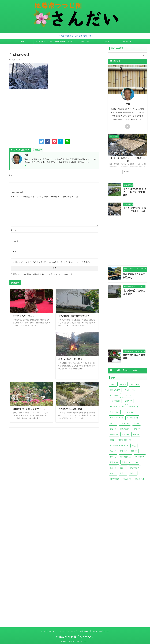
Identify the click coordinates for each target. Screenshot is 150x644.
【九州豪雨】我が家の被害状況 (73, 316)
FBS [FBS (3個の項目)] (123, 383)
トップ (43, 630)
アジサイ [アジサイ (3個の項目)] (133, 405)
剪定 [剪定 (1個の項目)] (113, 428)
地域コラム (85, 41)
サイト (13, 251)
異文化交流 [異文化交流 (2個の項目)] (126, 455)
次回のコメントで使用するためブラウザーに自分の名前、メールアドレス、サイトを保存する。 (52, 262)
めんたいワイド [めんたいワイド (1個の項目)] (117, 405)
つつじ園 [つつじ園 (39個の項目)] (115, 400)
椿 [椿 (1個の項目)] (134, 444)
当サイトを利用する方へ (101, 630)
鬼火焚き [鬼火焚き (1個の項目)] (140, 478)
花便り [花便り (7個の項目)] (114, 461)
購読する (115, 61)
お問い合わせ (127, 41)
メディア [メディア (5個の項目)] (125, 422)
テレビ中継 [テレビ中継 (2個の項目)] (132, 416)
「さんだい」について (44, 41)
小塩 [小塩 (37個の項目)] (137, 428)
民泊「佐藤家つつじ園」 (65, 41)
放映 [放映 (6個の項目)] (136, 433)
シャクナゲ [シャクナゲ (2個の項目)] (127, 411)
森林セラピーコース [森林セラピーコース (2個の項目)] (119, 444)
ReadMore (128, 171)
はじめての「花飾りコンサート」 (28, 409)
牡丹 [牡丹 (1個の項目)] (113, 455)
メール (15, 240)
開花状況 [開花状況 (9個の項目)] (115, 478)
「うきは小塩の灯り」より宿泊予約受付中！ (75, 36)
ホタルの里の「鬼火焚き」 (71, 359)
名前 (14, 230)
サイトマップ (72, 630)
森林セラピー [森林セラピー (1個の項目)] (125, 439)
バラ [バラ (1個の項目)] (113, 422)
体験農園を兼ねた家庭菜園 (134, 354)
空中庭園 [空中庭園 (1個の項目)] (140, 455)
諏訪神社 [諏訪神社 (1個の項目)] (135, 467)
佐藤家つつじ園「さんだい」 (75, 636)
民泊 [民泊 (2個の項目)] (113, 450)
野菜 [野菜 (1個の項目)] (133, 472)
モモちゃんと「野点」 (23, 316)
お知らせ (51, 630)
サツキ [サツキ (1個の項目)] (114, 411)
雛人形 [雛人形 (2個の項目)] (127, 478)
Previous (111, 154)
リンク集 (106, 41)
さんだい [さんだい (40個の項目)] (130, 389)
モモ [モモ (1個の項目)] (137, 422)
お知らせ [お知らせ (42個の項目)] (115, 389)
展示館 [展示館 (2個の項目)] (114, 433)
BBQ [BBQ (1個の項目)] (113, 383)
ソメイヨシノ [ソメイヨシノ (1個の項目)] (116, 416)
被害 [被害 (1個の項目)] (123, 467)
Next (145, 154)
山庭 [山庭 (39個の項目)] (125, 433)
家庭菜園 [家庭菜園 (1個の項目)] (125, 428)
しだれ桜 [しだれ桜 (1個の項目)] (115, 394)
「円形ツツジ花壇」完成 (70, 409)
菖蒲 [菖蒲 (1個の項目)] (113, 467)
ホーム (23, 41)
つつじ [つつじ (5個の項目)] (127, 394)
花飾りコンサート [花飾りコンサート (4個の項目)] (130, 461)
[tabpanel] (128, 155)
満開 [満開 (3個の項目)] (134, 450)
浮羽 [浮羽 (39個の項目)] (124, 450)
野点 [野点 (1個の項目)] (123, 472)
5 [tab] (131, 179)
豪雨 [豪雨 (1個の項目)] (113, 472)
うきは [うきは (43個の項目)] (135, 383)
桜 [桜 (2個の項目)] (112, 439)
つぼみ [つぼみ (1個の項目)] (128, 400)
